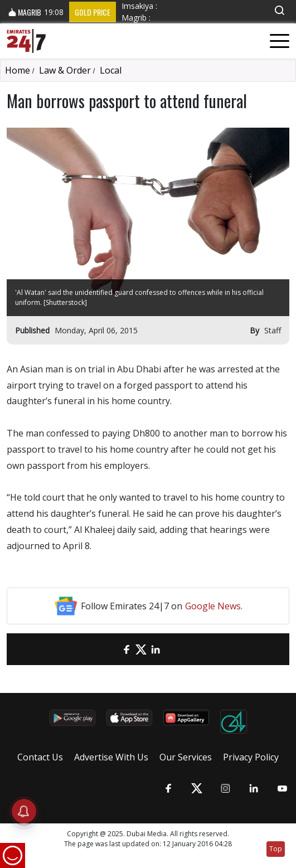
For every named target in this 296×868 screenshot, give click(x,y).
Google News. (214, 606)
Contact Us (40, 757)
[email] (112, 649)
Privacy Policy (251, 757)
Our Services (186, 757)
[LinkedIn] (156, 649)
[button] (279, 10)
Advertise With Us (111, 757)
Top (276, 849)
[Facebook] (127, 649)
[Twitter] (141, 649)
